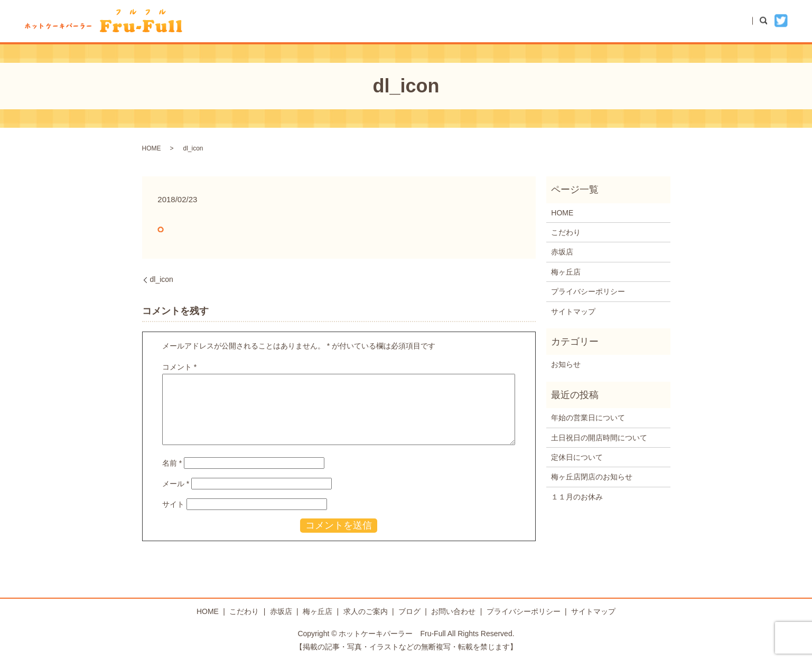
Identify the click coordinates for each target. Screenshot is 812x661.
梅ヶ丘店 (615, 21)
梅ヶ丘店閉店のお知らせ (592, 477)
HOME (471, 21)
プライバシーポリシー (588, 291)
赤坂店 (567, 21)
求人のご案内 (366, 611)
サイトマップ (573, 311)
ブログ (664, 21)
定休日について (577, 457)
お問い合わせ (719, 21)
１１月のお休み (577, 497)
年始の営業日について (588, 418)
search (769, 21)
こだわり (519, 21)
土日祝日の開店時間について (599, 438)
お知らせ (566, 364)
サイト (173, 504)
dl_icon (162, 279)
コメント (179, 367)
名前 (172, 463)
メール (176, 484)
